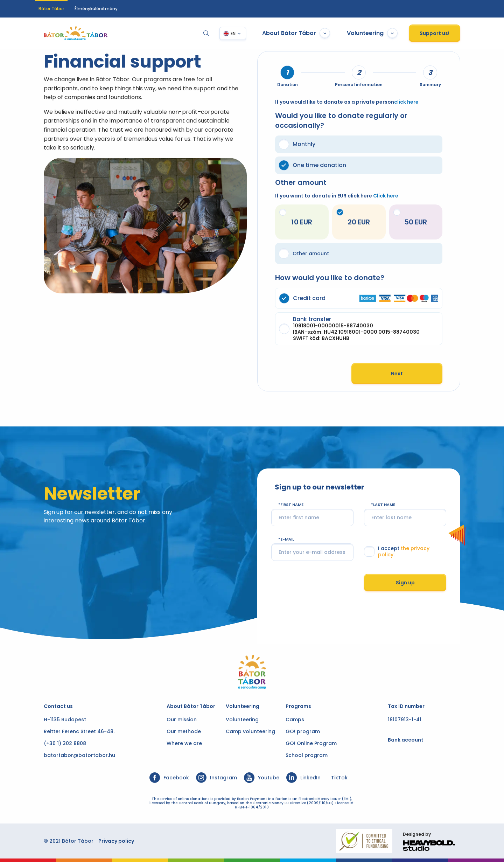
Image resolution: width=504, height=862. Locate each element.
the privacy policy (428, 550)
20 (350, 218)
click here (406, 102)
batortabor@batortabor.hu (71, 755)
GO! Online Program (311, 743)
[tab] (287, 72)
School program (307, 755)
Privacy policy (107, 841)
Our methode (184, 731)
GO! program (303, 731)
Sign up (412, 581)
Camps (295, 720)
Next (406, 374)
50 (410, 218)
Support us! (443, 33)
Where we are (184, 743)
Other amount (304, 253)
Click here (386, 196)
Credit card (363, 298)
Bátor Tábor (51, 9)
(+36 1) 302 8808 (56, 743)
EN (242, 33)
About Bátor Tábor (305, 33)
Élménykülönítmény (96, 9)
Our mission (182, 720)
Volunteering (381, 33)
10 (290, 218)
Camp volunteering (250, 731)
